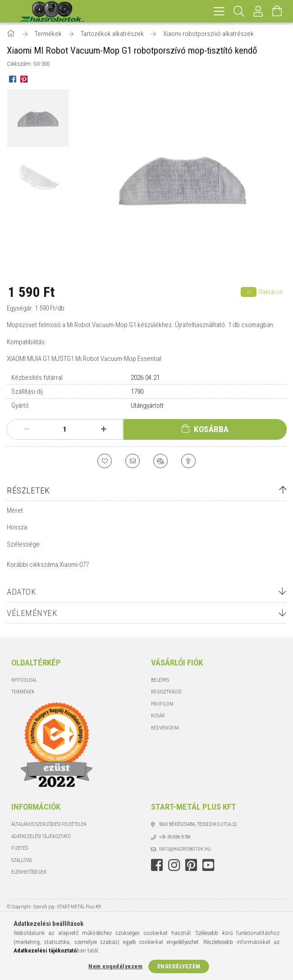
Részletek (28, 490)
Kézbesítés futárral (37, 378)
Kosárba (211, 429)
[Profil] (258, 11)
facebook (157, 865)
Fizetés (20, 848)
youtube (208, 865)
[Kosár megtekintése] (277, 11)
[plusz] (103, 429)
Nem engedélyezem (115, 966)
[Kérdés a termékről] (188, 461)
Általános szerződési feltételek (49, 824)
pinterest (191, 865)
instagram (174, 865)
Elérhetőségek (29, 872)
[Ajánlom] (133, 461)
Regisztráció (166, 692)
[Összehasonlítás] (160, 461)
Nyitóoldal (24, 680)
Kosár (158, 716)
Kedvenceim (165, 728)
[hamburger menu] (219, 11)
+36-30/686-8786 (175, 837)
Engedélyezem (179, 966)
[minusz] (26, 429)
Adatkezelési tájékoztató (41, 836)
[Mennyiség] (65, 429)
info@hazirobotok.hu (185, 849)
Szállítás (22, 860)
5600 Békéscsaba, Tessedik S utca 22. (199, 824)
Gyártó (20, 406)
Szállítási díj (27, 392)
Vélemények (32, 613)
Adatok (21, 592)
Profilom (162, 704)
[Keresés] (239, 11)
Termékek (23, 692)
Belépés (160, 680)
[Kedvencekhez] (105, 461)
